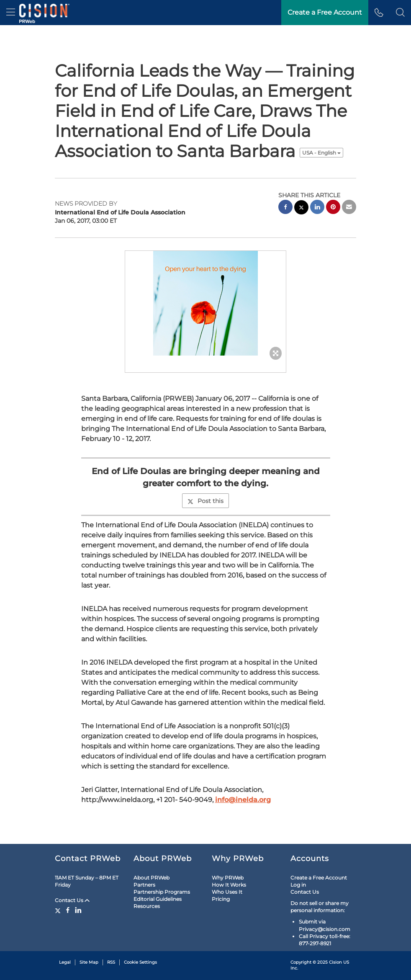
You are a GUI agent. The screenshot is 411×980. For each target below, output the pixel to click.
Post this (205, 501)
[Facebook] (68, 910)
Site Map (89, 962)
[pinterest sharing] (333, 208)
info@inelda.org (243, 800)
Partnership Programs (162, 892)
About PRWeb (152, 878)
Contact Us (72, 900)
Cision (335, 962)
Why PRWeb (228, 878)
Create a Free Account (319, 878)
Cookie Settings (140, 962)
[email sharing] (349, 208)
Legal (65, 962)
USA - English (321, 153)
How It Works (229, 885)
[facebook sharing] (285, 208)
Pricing (221, 899)
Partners (144, 885)
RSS (111, 962)
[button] (400, 13)
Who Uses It (227, 892)
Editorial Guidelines (158, 899)
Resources (147, 906)
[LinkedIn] (78, 910)
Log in (298, 885)
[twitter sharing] (301, 208)
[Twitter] (59, 910)
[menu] (11, 13)
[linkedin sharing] (317, 208)
